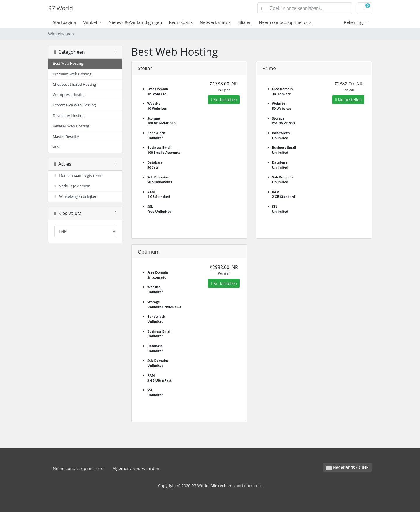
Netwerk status (215, 22)
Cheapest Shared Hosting (74, 84)
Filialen (245, 22)
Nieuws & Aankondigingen (135, 22)
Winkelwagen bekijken (75, 196)
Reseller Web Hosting (71, 126)
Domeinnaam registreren (78, 175)
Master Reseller (66, 137)
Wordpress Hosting (69, 95)
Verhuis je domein (71, 186)
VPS (56, 147)
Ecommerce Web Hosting (74, 105)
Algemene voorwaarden (136, 468)
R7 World (61, 8)
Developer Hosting (69, 116)
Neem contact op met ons (285, 22)
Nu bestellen (224, 100)
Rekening (354, 22)
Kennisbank (181, 22)
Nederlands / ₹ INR (347, 467)
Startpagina (64, 22)
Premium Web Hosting (72, 74)
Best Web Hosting (68, 63)
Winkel (91, 22)
